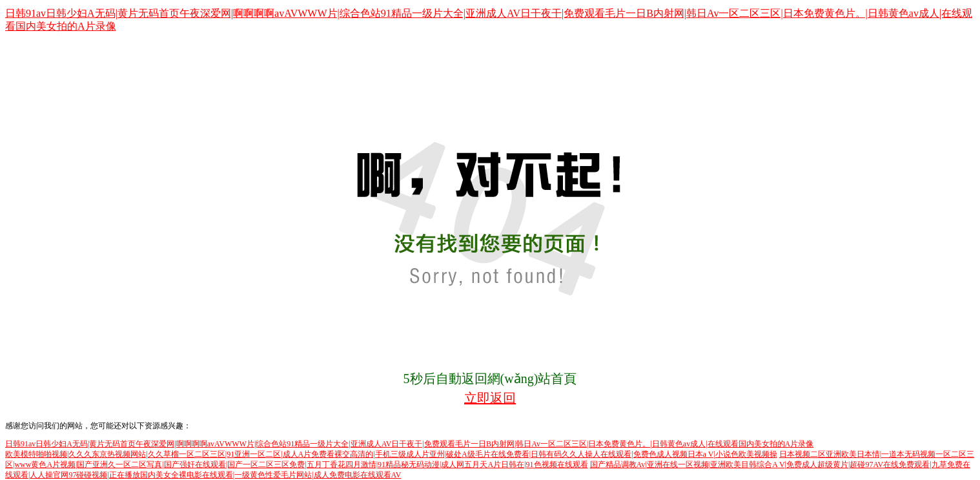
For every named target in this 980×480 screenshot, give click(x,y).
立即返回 (490, 398)
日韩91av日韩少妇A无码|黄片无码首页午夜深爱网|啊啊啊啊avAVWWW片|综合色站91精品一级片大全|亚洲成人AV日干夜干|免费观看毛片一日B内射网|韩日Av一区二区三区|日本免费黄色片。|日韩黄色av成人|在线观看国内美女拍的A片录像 (409, 444)
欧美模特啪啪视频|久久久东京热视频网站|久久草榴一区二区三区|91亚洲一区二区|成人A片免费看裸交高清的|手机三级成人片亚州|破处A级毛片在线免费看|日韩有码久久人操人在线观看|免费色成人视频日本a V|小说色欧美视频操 (391, 454)
